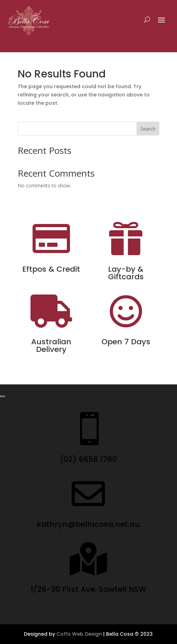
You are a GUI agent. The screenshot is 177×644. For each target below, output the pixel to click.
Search (148, 129)
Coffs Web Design (79, 634)
